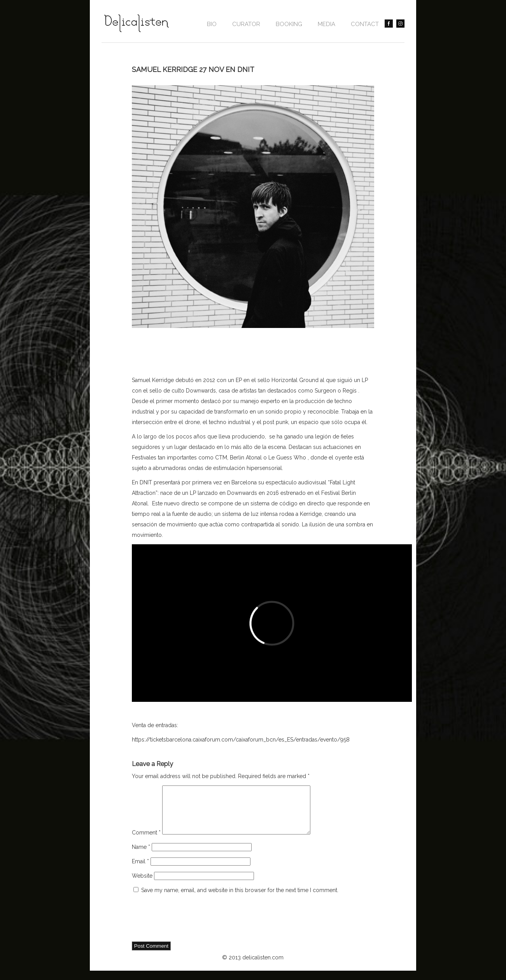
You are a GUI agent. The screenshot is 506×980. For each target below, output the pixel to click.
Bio (212, 24)
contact (365, 24)
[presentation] (191, 928)
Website (142, 885)
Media (327, 24)
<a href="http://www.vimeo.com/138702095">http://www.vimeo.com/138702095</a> (272, 623)
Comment (146, 842)
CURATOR (246, 24)
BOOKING (289, 24)
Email (140, 871)
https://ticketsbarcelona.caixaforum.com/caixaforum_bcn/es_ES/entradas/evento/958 (241, 740)
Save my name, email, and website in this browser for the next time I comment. (240, 899)
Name (141, 856)
